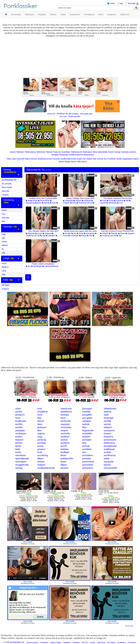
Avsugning (89, 233)
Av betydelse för (9, 180)
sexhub (64, 440)
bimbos (19, 443)
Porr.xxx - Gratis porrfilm (70, 116)
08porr (64, 465)
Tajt (43, 236)
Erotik (74, 159)
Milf (126, 201)
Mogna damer (70, 162)
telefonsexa (109, 443)
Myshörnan (101, 642)
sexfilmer (65, 437)
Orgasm (47, 233)
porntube (87, 459)
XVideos (5, 289)
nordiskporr (21, 434)
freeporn (19, 440)
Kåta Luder (12, 159)
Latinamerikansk (50, 266)
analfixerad (109, 449)
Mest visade (7, 187)
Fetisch (77, 201)
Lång (4, 271)
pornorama (88, 468)
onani (18, 409)
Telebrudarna (30, 152)
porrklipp (41, 443)
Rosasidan (64, 155)
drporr (64, 462)
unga (40, 437)
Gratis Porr (81, 159)
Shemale (131, 3)
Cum (53, 203)
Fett (90, 236)
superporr (65, 424)
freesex (41, 462)
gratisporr (42, 427)
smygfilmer (43, 412)
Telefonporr (87, 152)
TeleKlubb (67, 642)
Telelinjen (20, 152)
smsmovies (66, 427)
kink (84, 443)
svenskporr (21, 455)
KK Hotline (111, 642)
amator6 (86, 437)
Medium (5, 267)
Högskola (68, 201)
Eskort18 (79, 155)
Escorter (56, 159)
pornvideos (88, 455)
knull (40, 409)
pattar (107, 459)
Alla (3, 221)
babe (18, 449)
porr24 (64, 446)
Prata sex (57, 152)
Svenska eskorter (129, 152)
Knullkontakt (65, 159)
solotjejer (87, 421)
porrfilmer (65, 443)
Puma (110, 201)
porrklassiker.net (17, 642)
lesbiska (65, 449)
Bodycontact (89, 155)
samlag (19, 468)
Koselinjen (66, 152)
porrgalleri (87, 415)
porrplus (65, 468)
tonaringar (109, 418)
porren (40, 446)
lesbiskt (86, 424)
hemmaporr (21, 462)
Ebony (83, 236)
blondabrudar (110, 446)
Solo (73, 203)
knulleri (19, 437)
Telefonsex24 (77, 152)
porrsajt (86, 446)
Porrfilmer (112, 159)
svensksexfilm (111, 468)
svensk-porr (66, 409)
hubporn (41, 465)
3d (28, 201)
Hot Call (85, 642)
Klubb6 (72, 155)
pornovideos (88, 462)
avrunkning (43, 455)
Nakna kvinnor (31, 159)
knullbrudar (21, 421)
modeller (86, 412)
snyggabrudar (22, 465)
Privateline (44, 642)
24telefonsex (110, 409)
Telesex (49, 152)
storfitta (107, 421)
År (3, 249)
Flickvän (86, 201)
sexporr (64, 430)
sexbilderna (66, 412)
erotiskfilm (87, 434)
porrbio (19, 412)
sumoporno (109, 430)
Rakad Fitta (91, 159)
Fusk (103, 201)
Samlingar (37, 266)
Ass (74, 233)
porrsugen (87, 409)
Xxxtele (92, 642)
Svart (80, 233)
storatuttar (109, 462)
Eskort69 (20, 159)
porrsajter (87, 440)
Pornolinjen (132, 642)
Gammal (119, 201)
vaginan (41, 434)
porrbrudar (66, 421)
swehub (108, 412)
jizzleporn (20, 415)
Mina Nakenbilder (100, 152)
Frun (120, 203)
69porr (40, 459)
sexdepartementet (46, 468)
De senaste (7, 184)
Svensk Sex (102, 159)
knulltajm (65, 452)
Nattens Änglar (56, 642)
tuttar (106, 415)
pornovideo (88, 465)
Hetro (113, 3)
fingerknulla (88, 430)
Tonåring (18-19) (84, 203)
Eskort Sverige (115, 152)
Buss (38, 203)
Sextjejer (55, 155)
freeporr (108, 434)
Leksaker (51, 236)
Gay (121, 3)
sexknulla (65, 434)
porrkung (42, 440)
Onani (39, 233)
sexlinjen (65, 415)
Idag (4, 234)
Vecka (4, 242)
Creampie (74, 236)
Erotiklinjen (121, 642)
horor (40, 415)
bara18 (107, 465)
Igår (3, 238)
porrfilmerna (110, 455)
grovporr (41, 449)
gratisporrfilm (67, 459)
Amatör (67, 233)
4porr (40, 424)
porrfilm (19, 424)
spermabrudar (22, 459)
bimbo (18, 446)
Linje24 (13, 152)
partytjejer (20, 430)
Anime (34, 201)
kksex (63, 455)
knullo (18, 452)
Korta (4, 263)
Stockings (111, 203)
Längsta (5, 195)
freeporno (108, 437)
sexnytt (107, 424)
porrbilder (87, 449)
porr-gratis (87, 418)
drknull (41, 421)
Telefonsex (41, 152)
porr (84, 452)
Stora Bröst (44, 201)
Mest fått (5, 191)
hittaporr (108, 427)
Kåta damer (82, 162)
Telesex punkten (32, 642)
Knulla (119, 159)
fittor (39, 418)
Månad (5, 245)
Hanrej (46, 203)
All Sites (5, 285)
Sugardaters (127, 159)
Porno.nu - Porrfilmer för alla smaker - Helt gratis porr (70, 114)
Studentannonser (45, 159)
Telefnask (76, 642)
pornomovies (110, 440)
